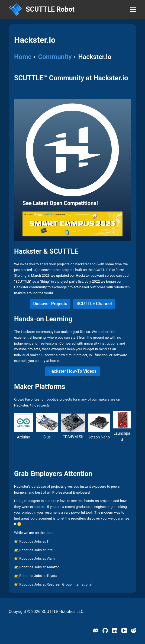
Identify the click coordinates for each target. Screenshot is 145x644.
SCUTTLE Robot (50, 9)
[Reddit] (134, 630)
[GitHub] (105, 630)
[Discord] (96, 630)
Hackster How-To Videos (72, 371)
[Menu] (133, 9)
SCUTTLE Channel (94, 304)
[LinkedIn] (115, 630)
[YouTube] (124, 630)
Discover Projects (50, 304)
